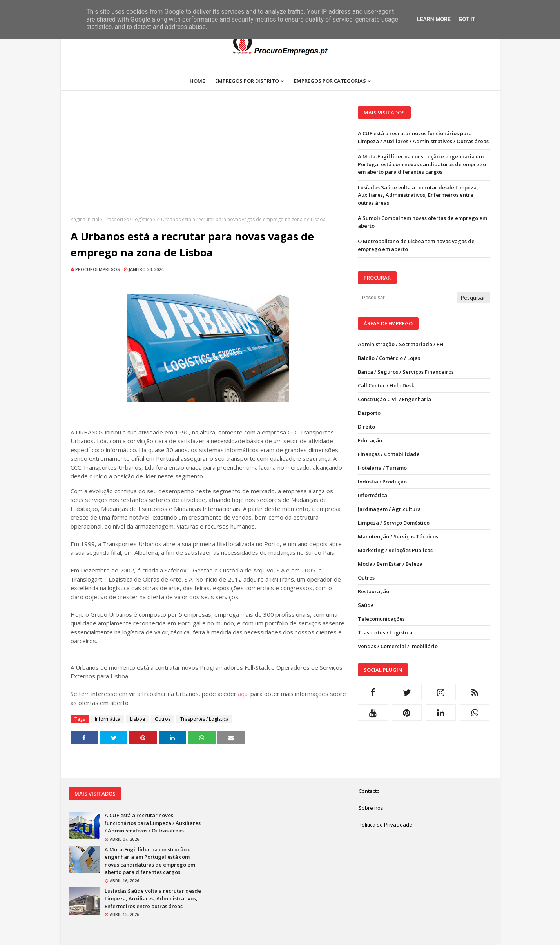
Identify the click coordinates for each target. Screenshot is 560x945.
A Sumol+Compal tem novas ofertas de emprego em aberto (422, 222)
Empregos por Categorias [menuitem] (330, 81)
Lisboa (138, 719)
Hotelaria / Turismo (382, 468)
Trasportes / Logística (128, 219)
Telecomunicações (381, 619)
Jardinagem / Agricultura (389, 509)
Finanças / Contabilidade (389, 454)
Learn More (434, 19)
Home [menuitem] (197, 81)
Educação (370, 440)
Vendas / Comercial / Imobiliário (398, 646)
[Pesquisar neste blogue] (407, 298)
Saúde (366, 605)
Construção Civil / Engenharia (394, 399)
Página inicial (85, 219)
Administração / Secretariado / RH (401, 344)
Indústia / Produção (382, 482)
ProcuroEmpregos (98, 269)
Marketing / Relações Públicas (395, 550)
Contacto (369, 791)
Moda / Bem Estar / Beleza (390, 564)
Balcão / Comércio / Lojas (389, 358)
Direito (366, 427)
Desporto (369, 413)
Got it (467, 19)
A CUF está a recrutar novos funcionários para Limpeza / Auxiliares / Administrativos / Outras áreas (423, 137)
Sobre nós (371, 808)
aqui (243, 694)
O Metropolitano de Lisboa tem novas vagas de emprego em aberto (416, 245)
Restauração (373, 591)
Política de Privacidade (385, 825)
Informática (108, 719)
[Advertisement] (208, 161)
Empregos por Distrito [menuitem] (247, 81)
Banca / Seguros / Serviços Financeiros (406, 372)
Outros (163, 719)
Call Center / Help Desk (386, 385)
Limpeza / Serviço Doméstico (394, 523)
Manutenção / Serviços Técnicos (398, 536)
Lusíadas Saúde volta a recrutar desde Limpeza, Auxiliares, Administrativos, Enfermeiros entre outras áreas (418, 195)
